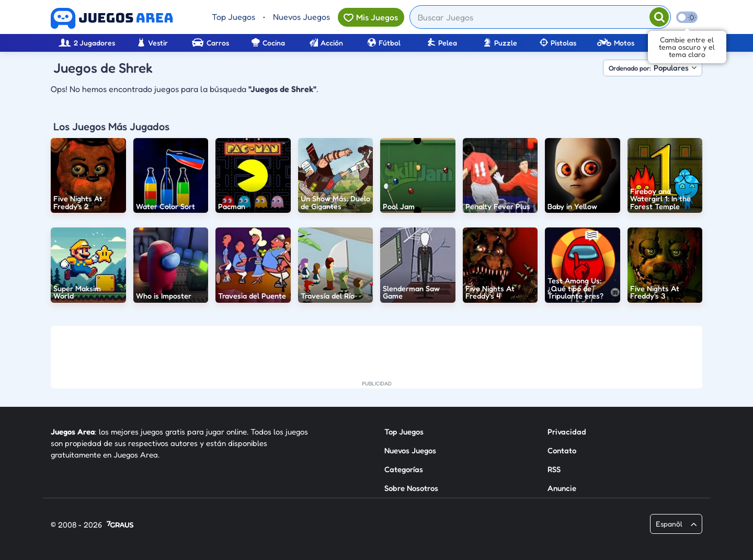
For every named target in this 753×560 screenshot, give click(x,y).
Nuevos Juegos (301, 17)
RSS (554, 469)
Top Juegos (233, 17)
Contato (562, 450)
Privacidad (567, 432)
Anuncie (562, 488)
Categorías (404, 469)
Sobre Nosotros (411, 488)
